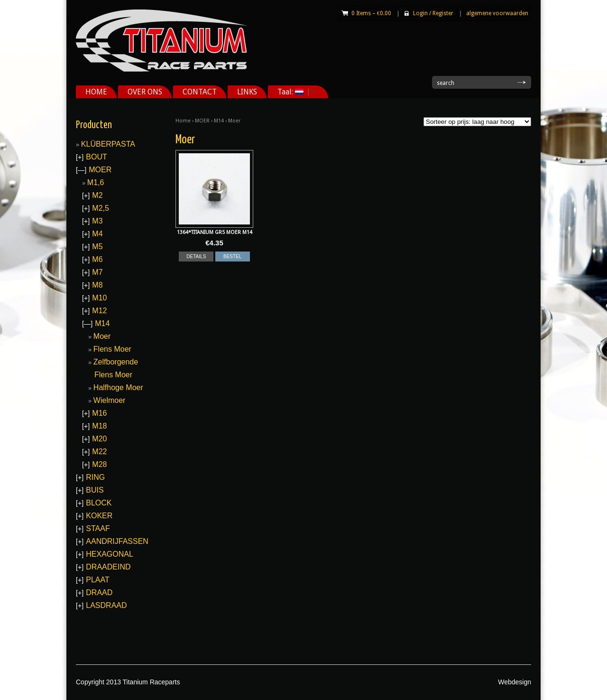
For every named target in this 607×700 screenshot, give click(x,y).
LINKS (247, 92)
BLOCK (99, 503)
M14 (219, 121)
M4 (97, 234)
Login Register (433, 13)
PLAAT (98, 580)
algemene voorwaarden (497, 13)
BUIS (95, 490)
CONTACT (200, 92)
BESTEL (232, 257)
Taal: (293, 92)
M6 (97, 259)
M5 (97, 247)
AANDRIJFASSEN (117, 541)
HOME (96, 92)
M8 (97, 285)
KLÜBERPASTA (108, 144)
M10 (99, 298)
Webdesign (515, 682)
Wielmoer (110, 400)
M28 (99, 464)
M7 (97, 272)
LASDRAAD (106, 605)
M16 (99, 413)
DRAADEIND (108, 567)
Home (183, 121)
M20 (99, 439)
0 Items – (371, 13)
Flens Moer (112, 349)
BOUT (96, 157)
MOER (202, 121)
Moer (102, 336)
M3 (97, 221)
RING (95, 477)
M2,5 (101, 208)
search (446, 83)
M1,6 (96, 182)
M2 (97, 195)
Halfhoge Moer (118, 387)
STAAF (98, 528)
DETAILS (196, 257)
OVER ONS (145, 92)
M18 (99, 426)
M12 (99, 311)
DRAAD (99, 593)
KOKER (99, 516)
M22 (99, 452)
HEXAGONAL (110, 554)
